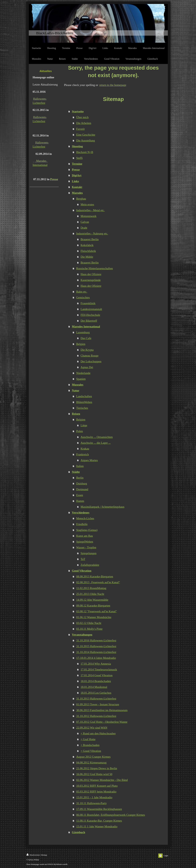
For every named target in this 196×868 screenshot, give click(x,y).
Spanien (81, 379)
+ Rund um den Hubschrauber (98, 733)
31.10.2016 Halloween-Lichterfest (96, 640)
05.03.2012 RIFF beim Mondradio (96, 792)
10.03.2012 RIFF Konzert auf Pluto (97, 786)
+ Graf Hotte (88, 739)
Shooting (77, 146)
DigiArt (77, 175)
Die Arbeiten (84, 123)
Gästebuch (78, 832)
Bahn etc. (82, 292)
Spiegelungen (88, 553)
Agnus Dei (87, 367)
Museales (78, 385)
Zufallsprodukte (90, 565)
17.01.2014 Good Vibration (97, 675)
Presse (54, 179)
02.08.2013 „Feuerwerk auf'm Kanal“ (98, 582)
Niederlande (83, 373)
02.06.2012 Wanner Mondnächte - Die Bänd (102, 780)
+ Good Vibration (91, 751)
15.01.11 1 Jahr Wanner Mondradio (97, 826)
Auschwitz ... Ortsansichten (97, 437)
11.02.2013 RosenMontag (91, 588)
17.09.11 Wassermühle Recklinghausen (99, 809)
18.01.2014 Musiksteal (94, 687)
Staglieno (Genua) (87, 530)
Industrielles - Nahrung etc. (92, 234)
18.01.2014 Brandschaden (96, 681)
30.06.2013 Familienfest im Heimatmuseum (102, 710)
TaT (83, 559)
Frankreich (83, 454)
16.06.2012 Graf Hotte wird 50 (94, 774)
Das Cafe (86, 338)
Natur (76, 390)
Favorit (80, 129)
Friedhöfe (82, 524)
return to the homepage (113, 85)
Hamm (80, 501)
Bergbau (81, 199)
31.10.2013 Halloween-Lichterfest (96, 699)
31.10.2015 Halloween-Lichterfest (96, 646)
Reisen (76, 414)
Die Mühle (87, 257)
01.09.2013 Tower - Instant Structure (98, 704)
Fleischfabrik (88, 251)
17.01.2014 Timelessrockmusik (99, 670)
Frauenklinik (88, 303)
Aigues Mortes (89, 460)
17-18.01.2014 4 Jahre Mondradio (96, 658)
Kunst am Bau (85, 536)
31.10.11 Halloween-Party (91, 803)
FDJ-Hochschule (90, 315)
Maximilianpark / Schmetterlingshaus (102, 507)
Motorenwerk (88, 216)
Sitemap (44, 855)
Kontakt (77, 187)
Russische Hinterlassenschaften (95, 268)
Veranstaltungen (82, 635)
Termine (77, 164)
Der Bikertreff (89, 321)
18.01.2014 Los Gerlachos (96, 693)
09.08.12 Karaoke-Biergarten (93, 606)
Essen (80, 495)
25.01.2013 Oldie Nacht (90, 594)
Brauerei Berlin (90, 239)
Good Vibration (82, 571)
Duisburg (82, 483)
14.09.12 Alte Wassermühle (92, 600)
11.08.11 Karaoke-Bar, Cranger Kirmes (99, 821)
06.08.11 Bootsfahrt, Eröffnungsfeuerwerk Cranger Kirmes (111, 815)
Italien (80, 466)
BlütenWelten (84, 402)
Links (75, 181)
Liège (84, 425)
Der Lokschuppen (91, 361)
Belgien (81, 344)
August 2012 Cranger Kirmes (93, 757)
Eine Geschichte (86, 135)
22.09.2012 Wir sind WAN (92, 728)
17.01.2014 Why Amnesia (96, 664)
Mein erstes (87, 204)
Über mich (82, 117)
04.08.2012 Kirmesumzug (91, 763)
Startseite (78, 111)
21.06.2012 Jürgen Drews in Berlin (97, 768)
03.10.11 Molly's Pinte (89, 629)
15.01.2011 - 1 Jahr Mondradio (94, 797)
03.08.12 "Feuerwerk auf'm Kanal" (97, 611)
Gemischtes (83, 297)
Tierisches (82, 408)
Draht (84, 228)
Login (166, 856)
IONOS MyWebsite (55, 864)
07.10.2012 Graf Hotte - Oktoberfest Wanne (102, 722)
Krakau (85, 449)
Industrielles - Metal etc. (90, 210)
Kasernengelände (91, 280)
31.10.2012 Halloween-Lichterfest (96, 716)
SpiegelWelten (85, 542)
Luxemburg (83, 332)
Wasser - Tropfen (86, 547)
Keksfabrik (87, 245)
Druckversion (33, 855)
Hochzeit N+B (85, 152)
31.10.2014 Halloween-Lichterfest (96, 652)
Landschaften (84, 396)
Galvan (85, 222)
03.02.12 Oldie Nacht (89, 623)
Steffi (79, 158)
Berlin (80, 478)
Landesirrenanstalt (91, 309)
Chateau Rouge (90, 356)
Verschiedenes (81, 513)
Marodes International (86, 327)
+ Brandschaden (90, 745)
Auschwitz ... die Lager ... (96, 443)
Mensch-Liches (85, 518)
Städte (76, 472)
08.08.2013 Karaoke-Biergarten (95, 576)
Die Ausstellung (86, 141)
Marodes (77, 193)
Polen (80, 431)
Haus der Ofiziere (91, 274)
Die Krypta (87, 350)
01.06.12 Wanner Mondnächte (94, 617)
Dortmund (82, 489)
